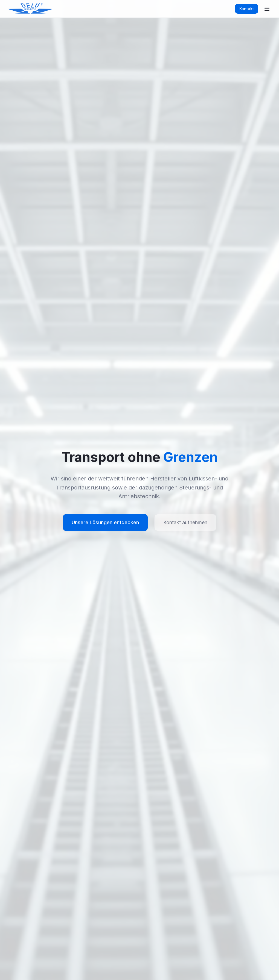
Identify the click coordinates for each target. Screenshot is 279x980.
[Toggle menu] (267, 9)
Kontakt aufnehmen (185, 522)
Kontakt (247, 9)
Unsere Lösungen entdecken (105, 522)
